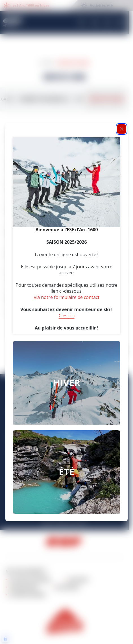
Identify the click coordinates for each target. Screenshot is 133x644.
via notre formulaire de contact (67, 297)
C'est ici (67, 316)
